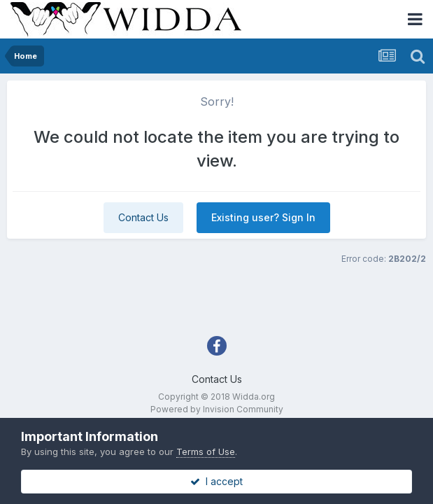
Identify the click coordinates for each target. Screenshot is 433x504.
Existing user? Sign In (263, 217)
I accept (216, 481)
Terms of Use (206, 451)
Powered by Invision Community (217, 409)
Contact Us (143, 217)
